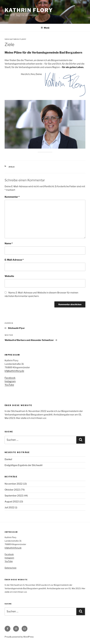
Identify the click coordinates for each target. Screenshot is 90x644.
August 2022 (12, 502)
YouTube (9, 385)
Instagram (10, 381)
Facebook (10, 378)
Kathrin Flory (29, 10)
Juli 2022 (10, 507)
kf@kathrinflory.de (14, 371)
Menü (45, 28)
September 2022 (14, 496)
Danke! (8, 459)
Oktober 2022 (12, 490)
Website (9, 276)
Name (9, 243)
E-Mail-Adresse (14, 260)
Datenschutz (11, 568)
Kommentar (12, 197)
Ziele (12, 167)
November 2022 (14, 484)
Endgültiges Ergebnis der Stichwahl (24, 465)
